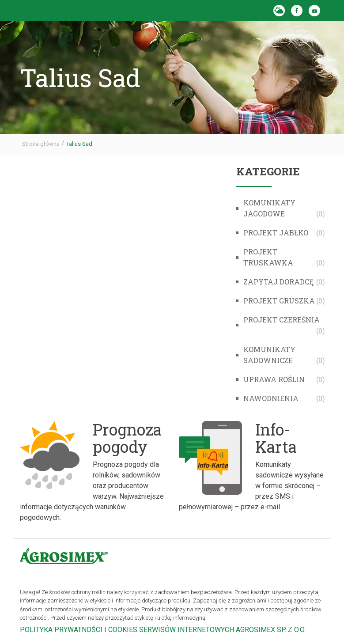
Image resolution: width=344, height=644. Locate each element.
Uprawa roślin (274, 379)
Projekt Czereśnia (282, 320)
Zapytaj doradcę (278, 282)
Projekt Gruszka (279, 301)
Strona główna (41, 144)
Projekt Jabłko (276, 233)
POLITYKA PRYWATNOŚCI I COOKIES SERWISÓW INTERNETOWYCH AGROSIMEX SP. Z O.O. (163, 630)
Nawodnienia (271, 398)
